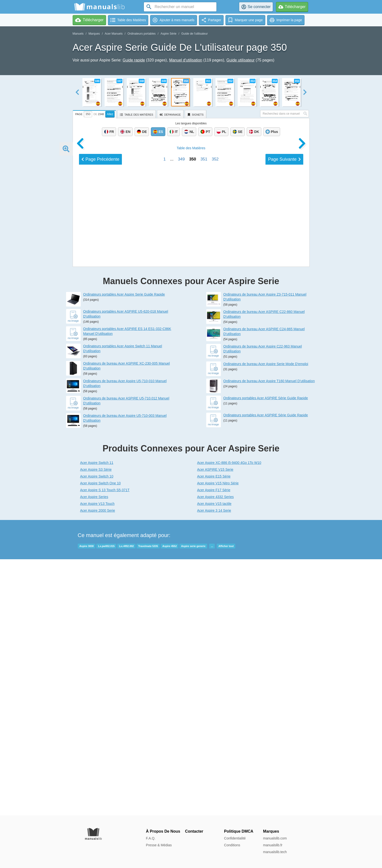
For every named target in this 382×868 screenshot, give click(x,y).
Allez (110, 114)
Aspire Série (168, 34)
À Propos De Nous (163, 831)
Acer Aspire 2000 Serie (98, 767)
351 (204, 491)
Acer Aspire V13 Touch (97, 760)
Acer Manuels (114, 34)
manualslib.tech (275, 852)
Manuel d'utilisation (186, 60)
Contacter (194, 831)
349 (181, 491)
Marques (94, 34)
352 (215, 491)
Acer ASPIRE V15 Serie (215, 726)
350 (193, 491)
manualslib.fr (273, 845)
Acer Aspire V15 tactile (214, 760)
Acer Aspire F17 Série (214, 746)
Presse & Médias (159, 845)
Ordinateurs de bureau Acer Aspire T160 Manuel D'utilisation (269, 637)
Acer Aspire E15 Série (214, 732)
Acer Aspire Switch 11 (97, 719)
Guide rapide (134, 60)
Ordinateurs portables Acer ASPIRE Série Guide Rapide (266, 654)
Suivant (284, 491)
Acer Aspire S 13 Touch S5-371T (105, 746)
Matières (191, 480)
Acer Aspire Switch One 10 (101, 739)
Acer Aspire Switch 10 (97, 732)
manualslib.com (275, 838)
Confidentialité (235, 838)
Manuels (78, 34)
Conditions (232, 845)
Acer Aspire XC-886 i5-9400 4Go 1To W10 (229, 719)
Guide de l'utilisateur (195, 34)
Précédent (100, 491)
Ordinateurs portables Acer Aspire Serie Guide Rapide (124, 550)
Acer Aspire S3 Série (96, 726)
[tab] (95, 113)
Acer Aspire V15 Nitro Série (218, 739)
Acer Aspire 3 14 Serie (214, 767)
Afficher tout (226, 802)
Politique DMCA (239, 831)
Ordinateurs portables (142, 34)
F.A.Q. (151, 838)
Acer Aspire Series (94, 753)
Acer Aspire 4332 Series (215, 753)
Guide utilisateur (241, 60)
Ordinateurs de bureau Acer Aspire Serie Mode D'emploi (266, 620)
